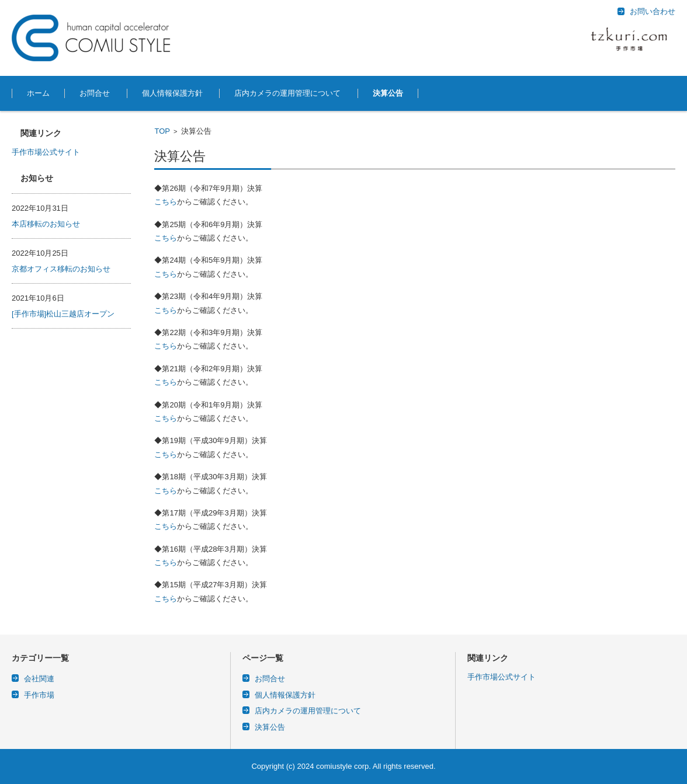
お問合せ (95, 93)
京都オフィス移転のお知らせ (61, 269)
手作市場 (39, 695)
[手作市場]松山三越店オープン (63, 314)
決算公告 (388, 93)
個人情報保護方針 (172, 93)
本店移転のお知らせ (46, 224)
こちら (166, 202)
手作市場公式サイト (46, 152)
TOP (162, 131)
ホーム (38, 93)
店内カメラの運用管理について (287, 93)
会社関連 (39, 679)
